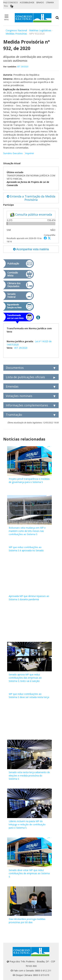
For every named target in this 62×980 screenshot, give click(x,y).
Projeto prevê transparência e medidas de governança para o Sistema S (29, 480)
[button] (46, 238)
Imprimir (30, 153)
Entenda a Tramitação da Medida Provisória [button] (31, 198)
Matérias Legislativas (40, 30)
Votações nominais (19, 396)
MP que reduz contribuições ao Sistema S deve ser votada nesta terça (29, 696)
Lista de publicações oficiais (25, 377)
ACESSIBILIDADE (27, 3)
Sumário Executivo (13, 153)
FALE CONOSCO (11, 3)
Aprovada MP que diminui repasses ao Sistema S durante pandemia (29, 598)
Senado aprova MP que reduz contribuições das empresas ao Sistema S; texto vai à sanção (25, 678)
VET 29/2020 (23, 67)
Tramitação (14, 415)
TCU (6, 6)
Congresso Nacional (16, 30)
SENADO (40, 3)
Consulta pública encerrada (31, 215)
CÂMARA (50, 3)
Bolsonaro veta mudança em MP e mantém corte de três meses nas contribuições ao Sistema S (27, 531)
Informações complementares (27, 405)
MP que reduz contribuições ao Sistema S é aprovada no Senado (26, 549)
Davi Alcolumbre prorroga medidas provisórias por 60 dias (27, 921)
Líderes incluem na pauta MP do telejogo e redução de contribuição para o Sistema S (27, 824)
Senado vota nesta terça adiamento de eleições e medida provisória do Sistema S (29, 776)
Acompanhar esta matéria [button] (31, 249)
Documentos (15, 368)
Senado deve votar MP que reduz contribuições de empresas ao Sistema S (29, 873)
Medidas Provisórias (16, 34)
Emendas (12, 386)
